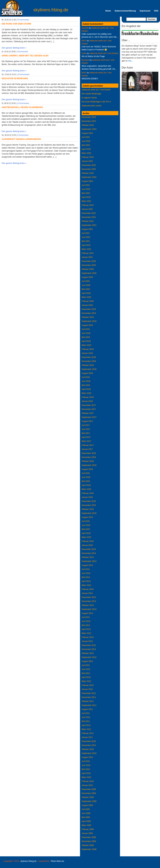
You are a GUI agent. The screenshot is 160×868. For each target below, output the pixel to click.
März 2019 (86, 345)
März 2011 (86, 729)
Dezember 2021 (89, 213)
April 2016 (86, 485)
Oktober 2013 (88, 605)
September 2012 (89, 657)
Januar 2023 (87, 161)
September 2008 (89, 849)
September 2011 (89, 705)
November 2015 (89, 505)
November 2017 (89, 409)
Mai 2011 (86, 721)
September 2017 (89, 417)
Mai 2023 (86, 145)
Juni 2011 (86, 717)
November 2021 (89, 217)
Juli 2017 (86, 425)
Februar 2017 (88, 445)
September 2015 (89, 513)
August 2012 (87, 661)
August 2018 (87, 373)
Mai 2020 (86, 289)
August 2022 (87, 181)
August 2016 (87, 469)
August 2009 (87, 805)
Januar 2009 (87, 833)
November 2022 (89, 169)
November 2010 (89, 745)
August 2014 (87, 565)
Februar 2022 (88, 205)
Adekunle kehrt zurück (92, 106)
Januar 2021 (87, 257)
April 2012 (86, 677)
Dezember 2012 (89, 645)
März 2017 (86, 441)
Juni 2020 (86, 285)
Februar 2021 (88, 253)
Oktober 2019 (88, 317)
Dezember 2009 (89, 789)
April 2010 (86, 773)
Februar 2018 (88, 397)
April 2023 (86, 149)
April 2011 (86, 725)
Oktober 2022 (88, 173)
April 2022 (86, 197)
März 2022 (86, 201)
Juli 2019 (86, 329)
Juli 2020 (86, 281)
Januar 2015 (87, 545)
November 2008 (89, 841)
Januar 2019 (87, 353)
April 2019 (86, 341)
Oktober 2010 (88, 749)
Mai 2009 (86, 817)
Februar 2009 (88, 829)
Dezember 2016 (89, 453)
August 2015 (87, 517)
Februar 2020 (88, 301)
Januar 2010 (87, 785)
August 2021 (87, 229)
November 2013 (89, 601)
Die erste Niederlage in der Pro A (96, 102)
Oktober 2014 (88, 557)
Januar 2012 (87, 689)
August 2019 (87, 325)
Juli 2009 (86, 809)
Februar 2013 (88, 637)
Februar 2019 (88, 349)
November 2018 (89, 361)
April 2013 (86, 629)
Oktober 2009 (88, 797)
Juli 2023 (86, 137)
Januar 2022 (87, 209)
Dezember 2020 (89, 261)
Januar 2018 (87, 401)
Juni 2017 (86, 429)
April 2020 (86, 293)
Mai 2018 (86, 385)
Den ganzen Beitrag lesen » (14, 48)
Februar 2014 (88, 589)
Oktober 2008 (88, 845)
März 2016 (86, 489)
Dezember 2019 (89, 309)
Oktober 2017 (88, 413)
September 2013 (89, 609)
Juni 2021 (86, 237)
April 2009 (86, 821)
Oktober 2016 (88, 461)
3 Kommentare (23, 52)
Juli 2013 (86, 617)
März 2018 (86, 393)
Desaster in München (15, 78)
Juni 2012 (86, 669)
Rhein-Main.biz (57, 861)
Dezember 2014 (89, 549)
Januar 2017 (87, 449)
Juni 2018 (86, 381)
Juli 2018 (86, 377)
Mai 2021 (86, 241)
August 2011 (87, 709)
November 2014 (89, 553)
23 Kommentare (23, 20)
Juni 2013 (86, 621)
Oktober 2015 (88, 509)
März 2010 (86, 777)
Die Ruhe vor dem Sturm (16, 24)
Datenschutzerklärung (125, 11)
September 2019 (89, 321)
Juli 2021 (86, 233)
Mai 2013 (86, 625)
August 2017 (87, 421)
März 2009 (86, 825)
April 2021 (86, 245)
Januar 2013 (87, 641)
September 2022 (89, 177)
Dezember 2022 (89, 165)
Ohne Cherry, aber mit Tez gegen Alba (25, 56)
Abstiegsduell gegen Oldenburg (22, 107)
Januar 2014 (87, 593)
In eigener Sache (89, 98)
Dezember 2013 (89, 597)
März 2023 (86, 153)
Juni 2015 (86, 525)
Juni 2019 (86, 333)
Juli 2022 (86, 185)
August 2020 (87, 277)
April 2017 (86, 437)
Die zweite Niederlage (91, 94)
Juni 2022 (86, 189)
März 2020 (86, 297)
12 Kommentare (23, 103)
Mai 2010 (86, 769)
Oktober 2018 (88, 365)
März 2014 (86, 585)
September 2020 (89, 273)
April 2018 (86, 389)
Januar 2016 (87, 497)
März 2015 (86, 537)
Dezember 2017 (89, 405)
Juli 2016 (86, 473)
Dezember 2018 (89, 357)
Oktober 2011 (88, 701)
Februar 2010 (88, 781)
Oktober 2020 (88, 269)
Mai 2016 (86, 481)
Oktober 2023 (88, 125)
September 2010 (89, 753)
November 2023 (89, 121)
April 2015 (86, 533)
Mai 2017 (86, 433)
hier (130, 61)
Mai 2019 (86, 337)
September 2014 (89, 561)
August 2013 (87, 613)
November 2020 (89, 265)
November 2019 (89, 313)
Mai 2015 (86, 529)
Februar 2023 (88, 157)
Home (108, 11)
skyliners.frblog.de (51, 10)
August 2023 (87, 133)
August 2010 (87, 757)
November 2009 (89, 793)
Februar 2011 (88, 733)
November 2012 (89, 649)
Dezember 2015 (89, 501)
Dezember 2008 (89, 837)
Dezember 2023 (89, 117)
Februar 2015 (88, 541)
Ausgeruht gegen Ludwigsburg (21, 139)
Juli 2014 (86, 569)
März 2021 (86, 249)
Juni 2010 (86, 765)
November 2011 (89, 697)
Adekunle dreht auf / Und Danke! (104, 53)
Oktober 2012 (88, 653)
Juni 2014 (86, 573)
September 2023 (89, 129)
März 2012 (86, 681)
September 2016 (89, 465)
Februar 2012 (88, 685)
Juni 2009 (86, 813)
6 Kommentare (23, 135)
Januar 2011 (87, 737)
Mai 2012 (86, 673)
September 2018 (89, 369)
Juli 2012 (86, 665)
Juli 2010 (86, 761)
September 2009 (89, 801)
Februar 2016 (88, 493)
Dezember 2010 (89, 741)
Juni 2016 (86, 477)
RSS (156, 11)
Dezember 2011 (89, 693)
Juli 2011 (86, 713)
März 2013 (86, 633)
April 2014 (86, 581)
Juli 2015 (86, 521)
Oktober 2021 (88, 221)
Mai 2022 (86, 193)
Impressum (145, 11)
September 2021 (89, 225)
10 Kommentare (23, 74)
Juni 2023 (86, 141)
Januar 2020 (87, 305)
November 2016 (89, 457)
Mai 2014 (86, 577)
